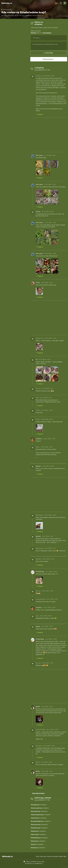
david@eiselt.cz (39, 863)
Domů (38, 856)
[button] (61, 3)
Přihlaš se (34, 33)
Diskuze (61, 856)
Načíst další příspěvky (38, 793)
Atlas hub (50, 856)
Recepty (55, 856)
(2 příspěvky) (40, 808)
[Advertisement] (15, 48)
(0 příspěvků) (39, 825)
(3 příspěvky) (41, 815)
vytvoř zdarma (47, 33)
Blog (65, 856)
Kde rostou (43, 856)
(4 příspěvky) (39, 805)
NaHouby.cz (7, 3)
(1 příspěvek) (39, 811)
